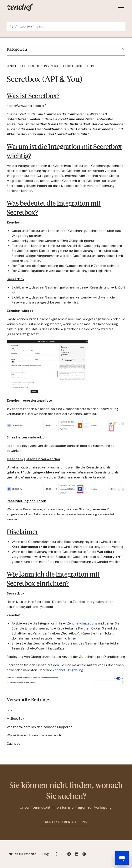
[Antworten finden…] (66, 26)
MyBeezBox (15, 719)
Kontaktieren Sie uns (66, 822)
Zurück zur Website (22, 854)
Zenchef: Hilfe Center (23, 66)
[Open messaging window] (122, 858)
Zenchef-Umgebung (82, 623)
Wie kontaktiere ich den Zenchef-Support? (39, 727)
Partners (51, 66)
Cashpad (14, 744)
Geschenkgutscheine (79, 66)
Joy (9, 710)
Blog (46, 854)
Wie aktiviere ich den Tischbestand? (34, 735)
